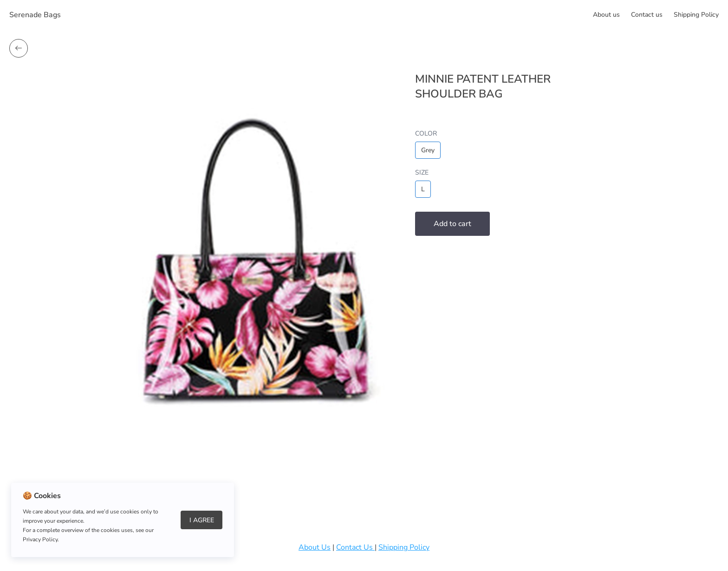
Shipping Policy (696, 15)
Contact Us (355, 547)
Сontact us (647, 15)
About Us (315, 547)
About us (606, 15)
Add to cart (452, 224)
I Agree (202, 520)
